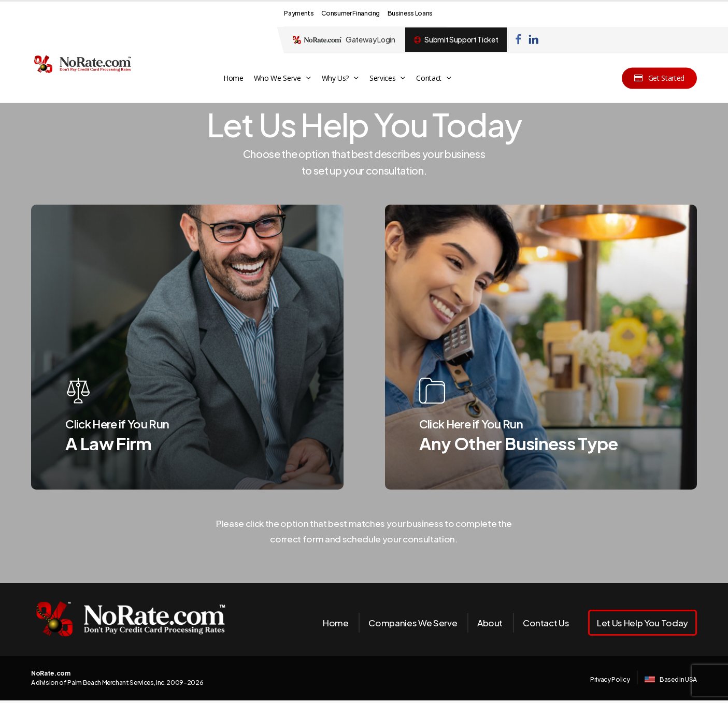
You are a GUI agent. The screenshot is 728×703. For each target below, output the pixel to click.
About (490, 623)
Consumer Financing (351, 13)
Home (336, 623)
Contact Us (546, 623)
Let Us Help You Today (643, 623)
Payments (299, 13)
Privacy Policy (610, 679)
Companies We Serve (413, 623)
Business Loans (410, 13)
